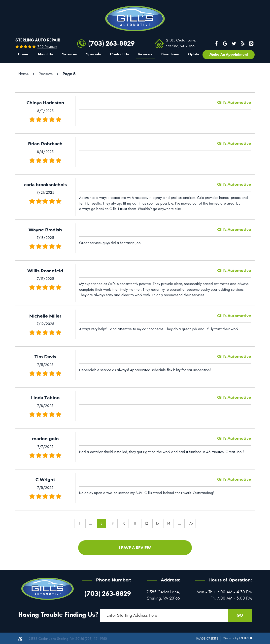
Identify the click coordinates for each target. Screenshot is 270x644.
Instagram (251, 43)
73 (191, 523)
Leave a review (135, 548)
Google (225, 43)
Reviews (145, 54)
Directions (170, 54)
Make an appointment (229, 54)
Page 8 (69, 74)
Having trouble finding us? (58, 614)
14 (169, 523)
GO (240, 615)
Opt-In (193, 54)
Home (23, 54)
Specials (94, 54)
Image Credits (207, 639)
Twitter (234, 43)
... (90, 523)
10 (124, 523)
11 (135, 523)
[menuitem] (23, 54)
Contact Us (119, 54)
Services (69, 54)
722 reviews (47, 47)
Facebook (216, 43)
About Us (45, 54)
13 (157, 523)
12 (146, 523)
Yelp (243, 43)
